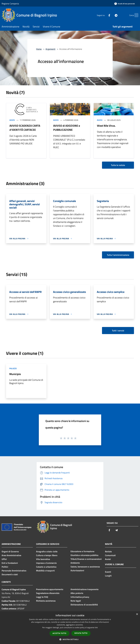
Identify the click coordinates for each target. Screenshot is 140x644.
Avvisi (12, 120)
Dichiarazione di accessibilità (84, 605)
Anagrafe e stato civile (47, 551)
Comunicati (110, 555)
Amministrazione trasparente (84, 589)
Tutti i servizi (118, 331)
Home (39, 49)
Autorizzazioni (77, 570)
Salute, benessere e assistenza (85, 567)
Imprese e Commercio (46, 563)
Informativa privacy (80, 597)
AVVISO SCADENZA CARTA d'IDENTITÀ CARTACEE (25, 128)
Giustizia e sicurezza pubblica (84, 555)
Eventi (108, 572)
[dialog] (70, 628)
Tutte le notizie (118, 165)
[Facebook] (104, 15)
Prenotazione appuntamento (50, 589)
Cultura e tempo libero (47, 555)
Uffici (4, 559)
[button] (70, 639)
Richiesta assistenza (46, 601)
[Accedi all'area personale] (125, 4)
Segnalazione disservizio (48, 593)
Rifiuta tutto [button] (81, 633)
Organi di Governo (10, 551)
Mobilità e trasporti (45, 571)
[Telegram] (111, 15)
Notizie (108, 551)
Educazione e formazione (82, 551)
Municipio (15, 374)
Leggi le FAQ (42, 597)
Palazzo (13, 368)
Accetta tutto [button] (59, 633)
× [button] (137, 614)
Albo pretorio (77, 593)
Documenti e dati (10, 574)
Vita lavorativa (43, 559)
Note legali (76, 601)
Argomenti (50, 49)
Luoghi (108, 576)
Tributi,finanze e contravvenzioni (86, 559)
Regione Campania (10, 4)
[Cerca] (135, 15)
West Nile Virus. (106, 126)
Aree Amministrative (11, 555)
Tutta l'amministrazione (118, 255)
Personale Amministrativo (14, 571)
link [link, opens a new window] (96, 628)
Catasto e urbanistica (46, 567)
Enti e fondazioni (10, 563)
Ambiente (75, 563)
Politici (5, 567)
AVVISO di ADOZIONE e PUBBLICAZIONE (67, 128)
